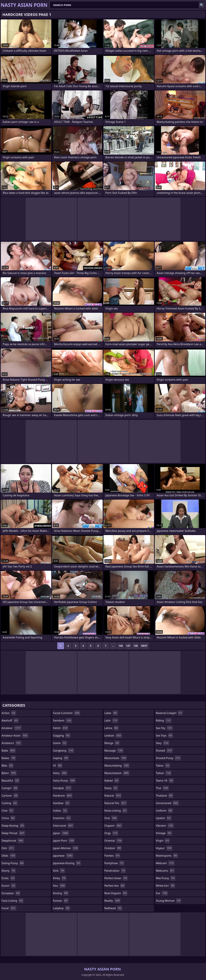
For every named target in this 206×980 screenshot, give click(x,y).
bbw (7, 766)
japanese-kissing (67, 863)
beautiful (10, 781)
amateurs (12, 743)
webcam (165, 863)
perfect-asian (116, 878)
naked (112, 781)
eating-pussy (13, 863)
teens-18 (165, 781)
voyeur (164, 848)
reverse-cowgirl (169, 713)
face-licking (13, 901)
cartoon (10, 796)
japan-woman (66, 848)
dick (8, 848)
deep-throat (13, 833)
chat (8, 811)
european (11, 893)
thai (162, 788)
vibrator (165, 826)
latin (111, 720)
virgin (163, 841)
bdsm (9, 773)
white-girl (165, 886)
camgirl (10, 788)
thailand (164, 796)
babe (9, 751)
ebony (9, 871)
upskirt (164, 818)
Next (144, 646)
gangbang (64, 751)
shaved (164, 751)
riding (164, 720)
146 (121, 646)
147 (128, 646)
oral (111, 818)
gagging (62, 736)
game (60, 743)
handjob (62, 788)
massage (114, 751)
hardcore (63, 796)
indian (60, 811)
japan (61, 833)
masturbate (116, 758)
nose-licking (116, 811)
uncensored (167, 803)
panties (112, 856)
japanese (63, 856)
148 (136, 646)
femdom (62, 720)
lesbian (113, 736)
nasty (111, 788)
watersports (167, 856)
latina (112, 728)
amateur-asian (15, 736)
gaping (61, 758)
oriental (113, 841)
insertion (62, 818)
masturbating (117, 766)
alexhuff (10, 720)
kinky (60, 878)
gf (58, 766)
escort (9, 886)
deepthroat (13, 841)
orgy (111, 833)
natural (113, 796)
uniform (164, 811)
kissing (61, 893)
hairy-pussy (64, 781)
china (8, 818)
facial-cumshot (67, 713)
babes (9, 758)
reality (113, 901)
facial (9, 908)
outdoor (113, 848)
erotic (8, 878)
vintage (164, 833)
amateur (12, 728)
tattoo (164, 773)
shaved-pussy (168, 758)
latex (111, 713)
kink (59, 871)
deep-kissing (13, 826)
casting (10, 803)
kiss (59, 886)
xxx (162, 893)
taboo (163, 766)
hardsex (62, 803)
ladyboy (62, 908)
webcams (165, 871)
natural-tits (116, 803)
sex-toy (164, 728)
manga (112, 743)
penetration (115, 871)
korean (61, 901)
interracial (63, 826)
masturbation (117, 773)
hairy (60, 773)
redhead (113, 908)
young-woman (168, 901)
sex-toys (164, 736)
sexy (162, 743)
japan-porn (64, 841)
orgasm (113, 826)
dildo (9, 856)
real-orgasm (116, 893)
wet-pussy (166, 878)
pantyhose (114, 863)
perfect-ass (115, 886)
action (9, 713)
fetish (61, 728)
